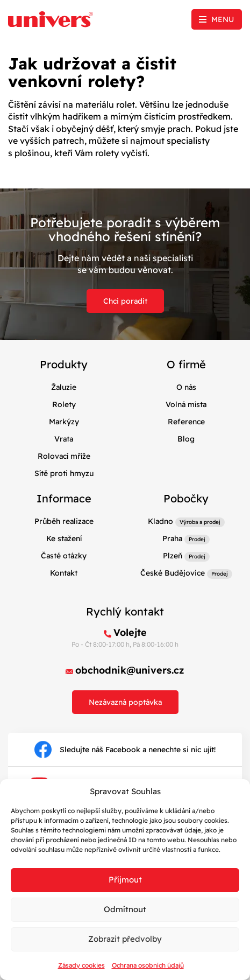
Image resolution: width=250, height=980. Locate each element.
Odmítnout (125, 909)
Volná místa (186, 404)
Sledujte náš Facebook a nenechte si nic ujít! (125, 750)
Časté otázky (64, 556)
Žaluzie (64, 387)
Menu (223, 19)
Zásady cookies (81, 965)
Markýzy (64, 422)
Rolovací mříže (64, 456)
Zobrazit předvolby (125, 939)
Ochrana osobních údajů (148, 965)
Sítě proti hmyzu (64, 473)
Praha (172, 538)
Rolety (64, 404)
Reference (186, 422)
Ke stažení (64, 538)
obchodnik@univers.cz (130, 670)
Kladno (160, 521)
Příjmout (125, 880)
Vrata (64, 439)
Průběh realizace (64, 521)
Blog (186, 439)
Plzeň (173, 556)
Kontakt (64, 573)
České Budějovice (173, 573)
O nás (186, 387)
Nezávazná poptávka (125, 702)
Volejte (130, 632)
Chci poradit (125, 301)
